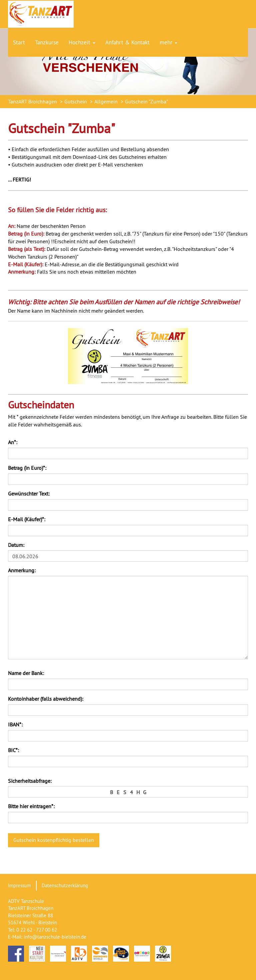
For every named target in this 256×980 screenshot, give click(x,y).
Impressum (19, 885)
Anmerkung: (22, 570)
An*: (13, 442)
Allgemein (106, 101)
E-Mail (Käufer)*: (27, 519)
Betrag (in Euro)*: (27, 468)
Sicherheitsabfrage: (30, 781)
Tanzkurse (47, 42)
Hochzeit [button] (82, 42)
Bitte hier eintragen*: (31, 806)
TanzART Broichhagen (32, 101)
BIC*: (13, 750)
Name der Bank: (26, 673)
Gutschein (76, 101)
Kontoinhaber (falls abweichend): (46, 699)
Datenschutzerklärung (65, 885)
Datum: (16, 545)
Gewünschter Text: (29, 494)
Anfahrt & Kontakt (127, 42)
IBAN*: (15, 724)
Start (19, 42)
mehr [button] (168, 42)
